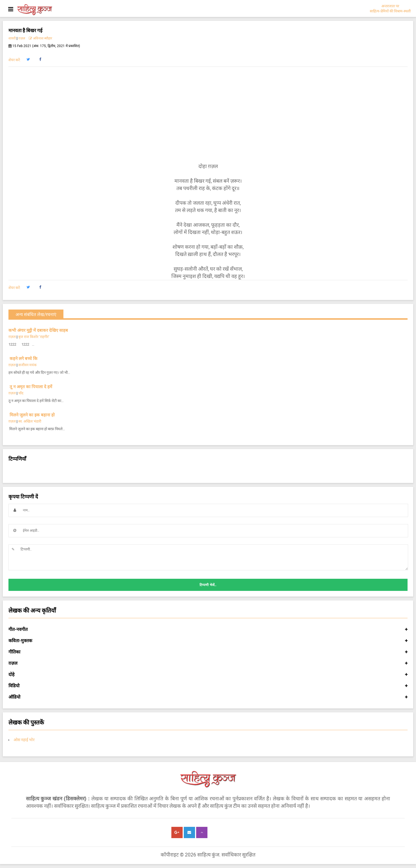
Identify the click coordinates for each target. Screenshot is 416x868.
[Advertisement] (208, 115)
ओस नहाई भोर (24, 740)
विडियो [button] (208, 686)
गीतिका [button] (208, 652)
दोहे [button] (208, 675)
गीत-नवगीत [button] (208, 630)
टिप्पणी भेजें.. (208, 585)
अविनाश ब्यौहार (40, 38)
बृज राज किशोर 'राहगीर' (34, 337)
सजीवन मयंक (27, 365)
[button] (28, 59)
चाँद (21, 393)
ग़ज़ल (22, 38)
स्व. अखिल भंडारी (30, 421)
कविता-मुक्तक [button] (208, 641)
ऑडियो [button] (208, 697)
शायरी (12, 38)
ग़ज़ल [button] (208, 663)
